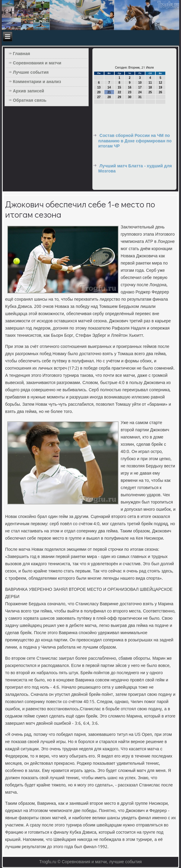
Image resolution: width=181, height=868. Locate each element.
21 (109, 92)
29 (119, 97)
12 (160, 83)
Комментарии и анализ (37, 82)
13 (99, 87)
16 (130, 87)
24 (140, 92)
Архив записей (29, 91)
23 (130, 92)
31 (140, 97)
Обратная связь (30, 101)
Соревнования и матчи (37, 63)
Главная (22, 54)
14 (109, 87)
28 (109, 97)
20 (99, 92)
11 (150, 83)
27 (99, 97)
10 (140, 83)
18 (150, 87)
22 (119, 92)
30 (130, 97)
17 (140, 87)
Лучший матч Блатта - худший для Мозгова (135, 169)
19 (160, 87)
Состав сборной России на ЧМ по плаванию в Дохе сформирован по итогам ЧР (135, 141)
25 (150, 92)
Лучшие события (31, 73)
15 (119, 87)
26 (160, 92)
